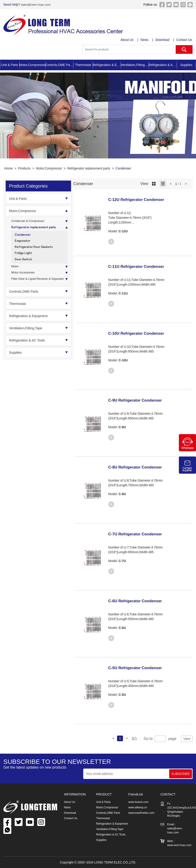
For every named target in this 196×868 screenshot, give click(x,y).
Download (163, 40)
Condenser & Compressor (30, 221)
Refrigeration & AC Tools (163, 65)
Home (8, 168)
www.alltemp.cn (138, 807)
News (145, 40)
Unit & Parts (10, 65)
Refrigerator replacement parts (89, 168)
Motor (15, 271)
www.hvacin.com (138, 802)
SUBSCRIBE (181, 774)
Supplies (186, 65)
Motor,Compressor (32, 65)
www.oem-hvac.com (179, 845)
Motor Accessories (24, 278)
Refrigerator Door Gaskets (36, 250)
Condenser (123, 168)
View (187, 739)
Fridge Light (24, 256)
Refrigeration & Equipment (107, 65)
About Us (127, 40)
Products (24, 168)
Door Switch (24, 263)
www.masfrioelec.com (141, 813)
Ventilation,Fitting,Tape (135, 65)
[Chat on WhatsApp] (187, 450)
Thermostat (83, 65)
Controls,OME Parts (59, 65)
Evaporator (23, 243)
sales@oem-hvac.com (36, 5)
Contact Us (185, 40)
